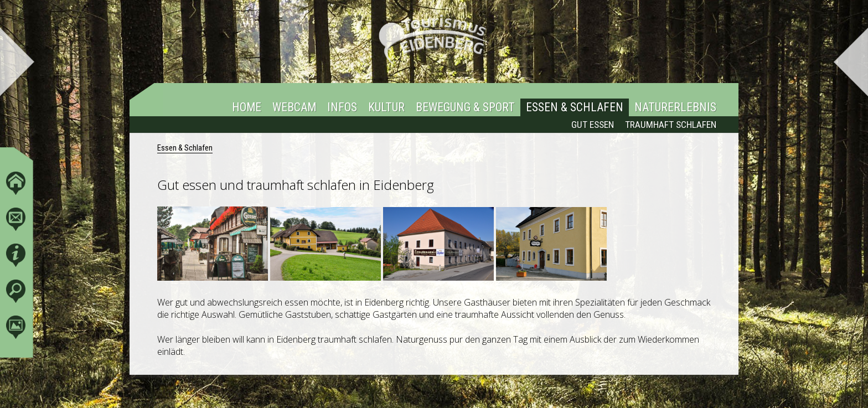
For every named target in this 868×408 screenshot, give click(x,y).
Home (247, 108)
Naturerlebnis (675, 108)
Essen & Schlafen (575, 108)
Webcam (294, 108)
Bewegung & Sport (465, 108)
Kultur (386, 108)
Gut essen (593, 125)
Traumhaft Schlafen (671, 125)
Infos (342, 108)
